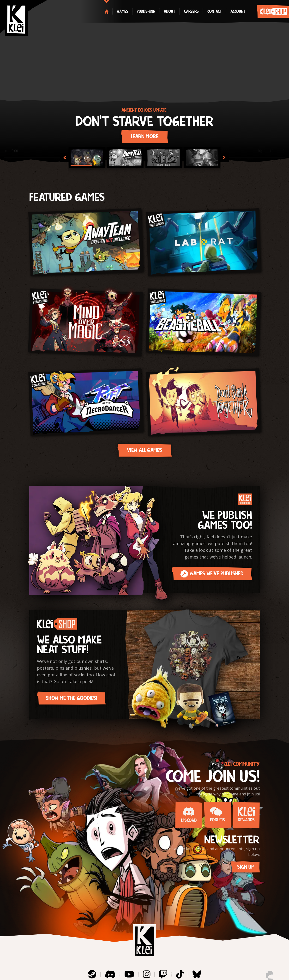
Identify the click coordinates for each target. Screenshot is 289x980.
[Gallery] (144, 81)
